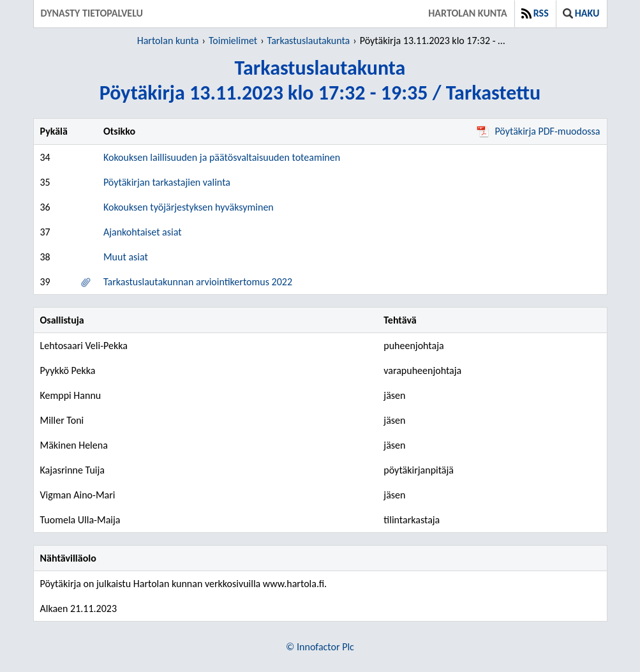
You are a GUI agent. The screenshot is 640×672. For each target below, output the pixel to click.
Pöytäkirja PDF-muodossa (538, 131)
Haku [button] (581, 13)
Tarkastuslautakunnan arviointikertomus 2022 (198, 282)
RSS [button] (535, 13)
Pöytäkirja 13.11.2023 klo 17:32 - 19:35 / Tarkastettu (435, 41)
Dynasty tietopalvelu (92, 13)
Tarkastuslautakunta (309, 41)
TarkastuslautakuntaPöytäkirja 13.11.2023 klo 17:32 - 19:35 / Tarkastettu (320, 80)
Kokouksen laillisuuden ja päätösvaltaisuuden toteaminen (222, 157)
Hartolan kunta (467, 13)
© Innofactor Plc (320, 647)
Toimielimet (233, 41)
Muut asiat (126, 257)
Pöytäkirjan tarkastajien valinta (167, 182)
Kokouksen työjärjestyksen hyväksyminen (189, 207)
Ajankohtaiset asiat (143, 232)
